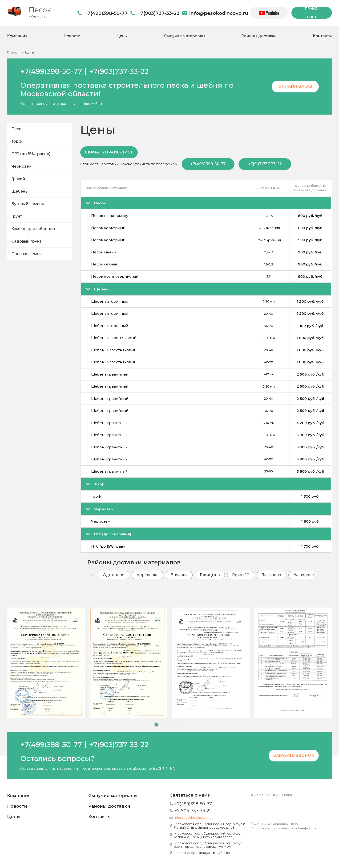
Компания (17, 36)
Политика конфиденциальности (276, 823)
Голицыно (210, 575)
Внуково (179, 575)
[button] (92, 575)
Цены (122, 36)
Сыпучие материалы (185, 36)
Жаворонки (305, 575)
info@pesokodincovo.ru (219, 13)
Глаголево (271, 575)
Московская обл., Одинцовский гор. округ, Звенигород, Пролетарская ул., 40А (208, 845)
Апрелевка (147, 575)
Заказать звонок (294, 755)
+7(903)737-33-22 (158, 13)
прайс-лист (312, 13)
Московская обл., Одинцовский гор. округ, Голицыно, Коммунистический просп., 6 (208, 835)
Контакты (322, 36)
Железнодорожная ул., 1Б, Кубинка (202, 853)
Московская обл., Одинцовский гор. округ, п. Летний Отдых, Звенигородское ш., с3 (210, 826)
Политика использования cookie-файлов (284, 828)
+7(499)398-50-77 (106, 13)
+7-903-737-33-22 (193, 811)
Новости (72, 36)
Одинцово (114, 575)
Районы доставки (259, 36)
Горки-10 (241, 575)
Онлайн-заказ (295, 86)
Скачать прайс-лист (109, 152)
